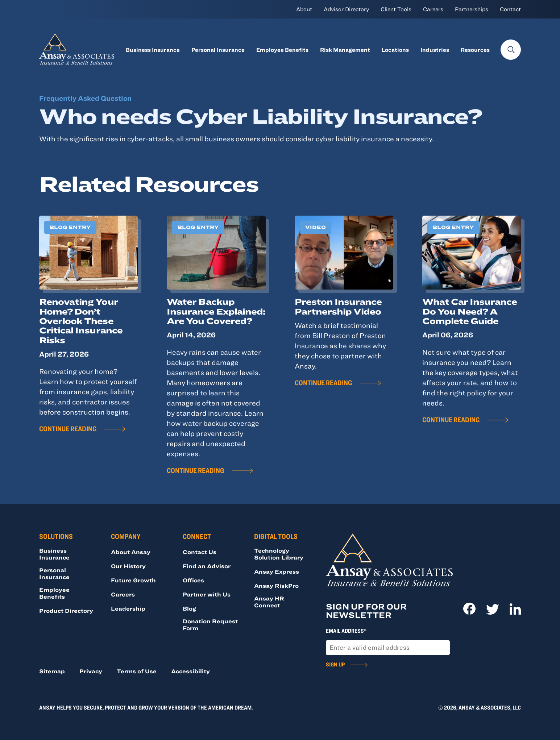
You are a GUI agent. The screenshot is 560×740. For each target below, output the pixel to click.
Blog (189, 608)
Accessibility (190, 671)
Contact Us (200, 552)
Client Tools (396, 9)
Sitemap (52, 671)
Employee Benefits (282, 50)
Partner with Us (207, 594)
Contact (510, 9)
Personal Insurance (218, 50)
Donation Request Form (210, 625)
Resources (475, 50)
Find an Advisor (207, 566)
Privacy (91, 671)
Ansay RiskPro (276, 586)
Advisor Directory (346, 9)
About (304, 9)
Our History (128, 566)
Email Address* (346, 631)
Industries (435, 50)
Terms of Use (137, 671)
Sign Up (335, 664)
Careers (433, 9)
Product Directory (66, 611)
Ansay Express (277, 571)
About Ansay (131, 552)
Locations (395, 50)
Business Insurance (153, 50)
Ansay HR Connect (269, 602)
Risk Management (345, 50)
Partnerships (472, 9)
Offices (193, 580)
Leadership (128, 608)
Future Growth (133, 580)
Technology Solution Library (279, 554)
